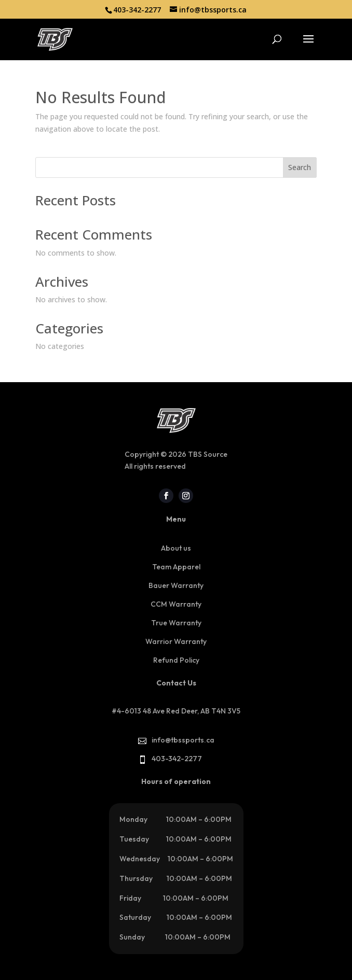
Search (300, 167)
